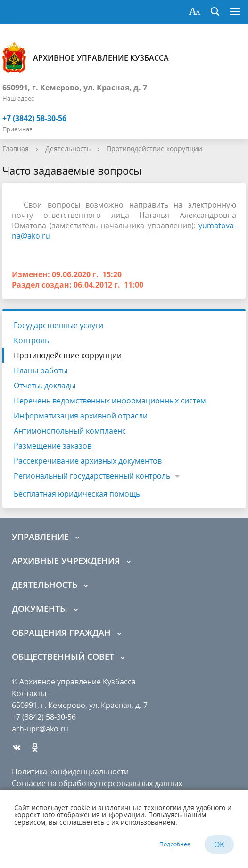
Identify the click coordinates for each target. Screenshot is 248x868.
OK (219, 844)
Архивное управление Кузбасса (86, 58)
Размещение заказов (53, 446)
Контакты (29, 693)
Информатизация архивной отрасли (81, 416)
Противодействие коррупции (154, 149)
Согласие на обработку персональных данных (97, 783)
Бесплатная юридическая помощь (77, 494)
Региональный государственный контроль (92, 476)
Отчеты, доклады (45, 386)
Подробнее (175, 844)
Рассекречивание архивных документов (88, 461)
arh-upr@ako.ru (40, 729)
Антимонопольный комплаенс (70, 431)
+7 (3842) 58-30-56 (34, 118)
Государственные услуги (58, 325)
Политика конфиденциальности (70, 772)
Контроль (31, 340)
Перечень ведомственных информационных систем (110, 401)
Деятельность (68, 149)
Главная (16, 149)
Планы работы (41, 370)
